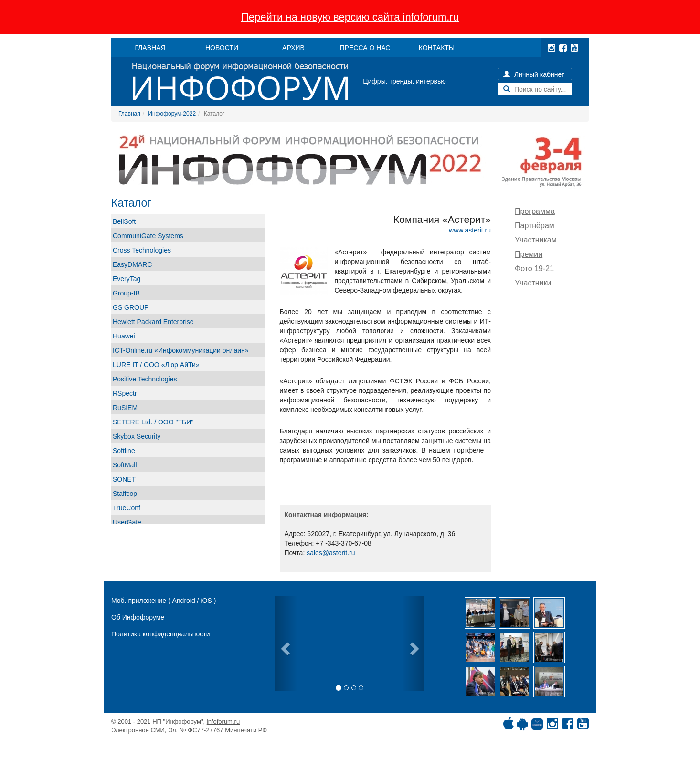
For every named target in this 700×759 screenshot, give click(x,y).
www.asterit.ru (470, 230)
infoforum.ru (223, 722)
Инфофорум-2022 (172, 114)
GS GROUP (131, 307)
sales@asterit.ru (331, 553)
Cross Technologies (142, 250)
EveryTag (127, 279)
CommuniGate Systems (148, 236)
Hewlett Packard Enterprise (153, 322)
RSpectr (125, 393)
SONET (124, 479)
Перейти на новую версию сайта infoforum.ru (350, 17)
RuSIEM (125, 408)
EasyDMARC (132, 264)
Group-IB (126, 293)
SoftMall (125, 465)
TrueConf (127, 508)
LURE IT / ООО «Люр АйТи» (156, 365)
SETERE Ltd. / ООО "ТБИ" (153, 422)
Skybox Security (137, 436)
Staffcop (125, 494)
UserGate (127, 522)
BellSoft (124, 221)
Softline (124, 451)
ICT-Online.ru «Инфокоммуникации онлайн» (181, 350)
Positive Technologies (145, 379)
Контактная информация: (327, 515)
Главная (129, 114)
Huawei (124, 336)
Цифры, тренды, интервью (404, 81)
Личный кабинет (534, 74)
